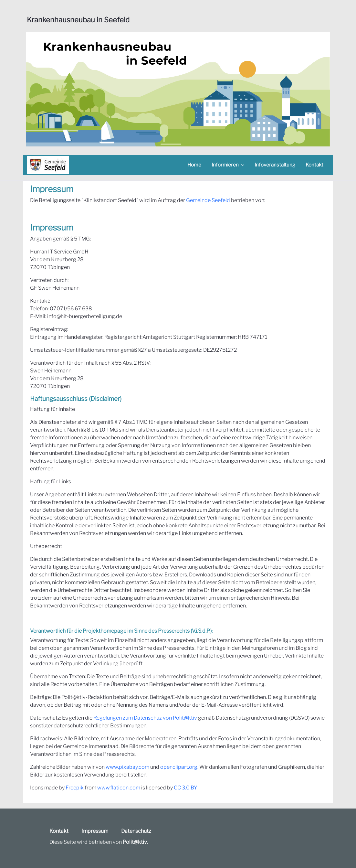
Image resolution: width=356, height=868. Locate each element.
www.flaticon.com (119, 788)
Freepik (75, 788)
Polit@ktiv (135, 842)
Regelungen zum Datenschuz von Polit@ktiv (145, 718)
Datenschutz (136, 831)
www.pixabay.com (127, 767)
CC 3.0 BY (186, 788)
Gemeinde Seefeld (208, 200)
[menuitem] (194, 165)
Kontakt (59, 831)
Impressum (95, 831)
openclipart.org (179, 767)
